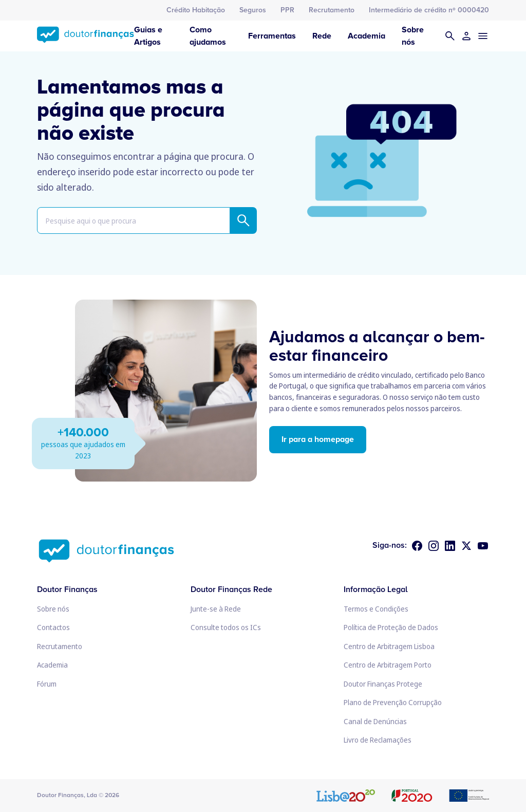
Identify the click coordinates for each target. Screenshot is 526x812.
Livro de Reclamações (378, 740)
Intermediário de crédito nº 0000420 (429, 10)
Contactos (53, 627)
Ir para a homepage (318, 439)
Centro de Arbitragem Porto (388, 665)
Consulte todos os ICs (226, 627)
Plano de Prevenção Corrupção (393, 702)
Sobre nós (413, 36)
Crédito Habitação (196, 10)
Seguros (253, 10)
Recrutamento (332, 10)
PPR (287, 10)
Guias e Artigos (148, 36)
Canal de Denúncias (375, 721)
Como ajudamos (208, 36)
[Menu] (483, 36)
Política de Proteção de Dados (391, 627)
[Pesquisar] (450, 36)
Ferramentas (272, 36)
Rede (322, 36)
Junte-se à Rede (216, 609)
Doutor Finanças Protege (383, 684)
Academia (367, 36)
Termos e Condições (376, 609)
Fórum (47, 684)
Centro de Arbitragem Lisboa (389, 646)
